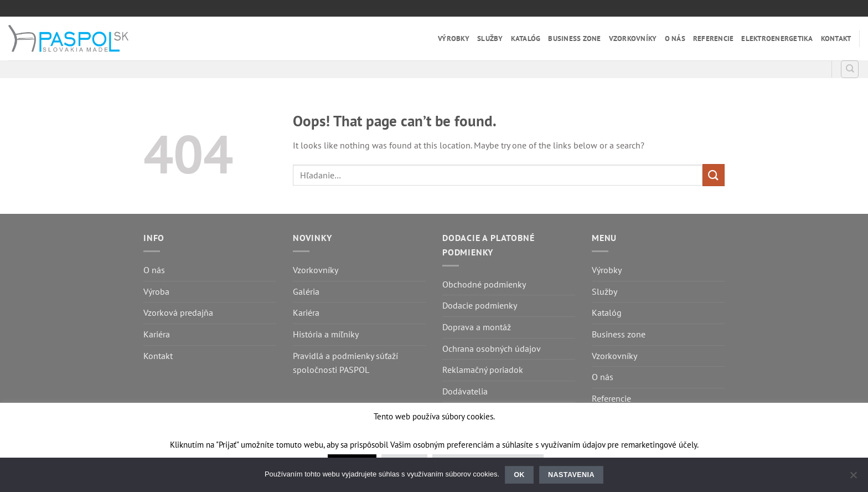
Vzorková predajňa (178, 312)
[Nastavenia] (853, 478)
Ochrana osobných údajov (492, 348)
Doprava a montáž (477, 327)
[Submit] (714, 175)
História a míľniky (326, 334)
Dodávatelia (465, 391)
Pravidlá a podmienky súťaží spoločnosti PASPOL (345, 363)
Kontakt (836, 39)
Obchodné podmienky (484, 284)
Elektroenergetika (777, 39)
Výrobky (454, 39)
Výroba (156, 291)
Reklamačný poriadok (483, 370)
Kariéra (157, 334)
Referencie (714, 39)
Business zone (574, 39)
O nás (675, 39)
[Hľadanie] (850, 69)
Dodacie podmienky (480, 305)
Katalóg (526, 39)
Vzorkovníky (633, 39)
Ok (519, 475)
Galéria (306, 291)
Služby (490, 39)
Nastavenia (571, 475)
